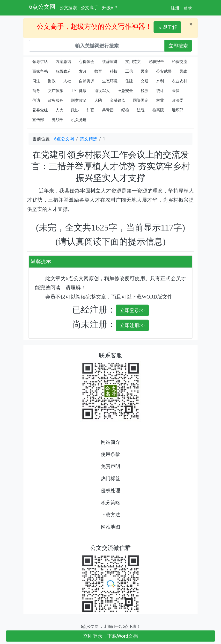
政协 (75, 110)
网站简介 (110, 442)
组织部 (177, 110)
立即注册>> (132, 325)
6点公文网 (42, 7)
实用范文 (133, 62)
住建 (129, 81)
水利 (160, 81)
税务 (145, 91)
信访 (36, 100)
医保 (176, 91)
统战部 (58, 120)
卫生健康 (79, 91)
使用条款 (110, 454)
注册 (175, 8)
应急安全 (125, 91)
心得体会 (87, 62)
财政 (52, 81)
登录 (188, 8)
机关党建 (79, 120)
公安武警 (164, 71)
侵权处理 (110, 491)
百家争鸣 (40, 71)
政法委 (177, 100)
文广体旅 (56, 91)
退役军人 (102, 91)
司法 (36, 81)
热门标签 (110, 478)
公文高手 (89, 8)
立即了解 (167, 27)
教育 (98, 71)
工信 (129, 71)
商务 (36, 91)
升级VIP (110, 8)
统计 (160, 91)
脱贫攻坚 (79, 100)
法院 (141, 110)
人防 (98, 100)
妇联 (90, 110)
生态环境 (110, 81)
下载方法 (110, 515)
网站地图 (110, 527)
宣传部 (38, 120)
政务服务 (56, 100)
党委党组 (40, 110)
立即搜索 (178, 46)
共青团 (108, 110)
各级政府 (63, 71)
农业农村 (179, 81)
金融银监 (118, 100)
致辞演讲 (110, 62)
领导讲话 (40, 62)
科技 (114, 71)
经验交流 (179, 62)
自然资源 (87, 81)
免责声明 (110, 466)
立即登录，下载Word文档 (111, 636)
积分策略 (110, 503)
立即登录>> (132, 310)
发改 (83, 71)
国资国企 (141, 100)
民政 (183, 71)
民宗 (145, 71)
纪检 (125, 110)
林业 (160, 100)
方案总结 (63, 62)
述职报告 (156, 62)
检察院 (158, 110)
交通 (145, 81)
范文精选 (88, 139)
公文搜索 (68, 8)
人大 (59, 110)
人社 (67, 81)
